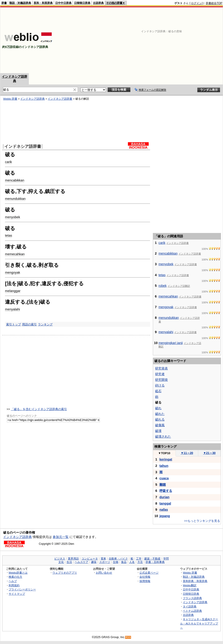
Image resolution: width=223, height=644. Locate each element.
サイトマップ (17, 594)
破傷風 (160, 425)
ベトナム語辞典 (192, 611)
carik (8, 162)
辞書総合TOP (214, 3)
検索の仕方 (15, 577)
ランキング (45, 324)
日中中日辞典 (63, 3)
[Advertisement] (159, 40)
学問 (166, 559)
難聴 (163, 485)
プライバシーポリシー (22, 589)
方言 (140, 562)
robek (163, 286)
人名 (132, 562)
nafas (164, 510)
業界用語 (73, 559)
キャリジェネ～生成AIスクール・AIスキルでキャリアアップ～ (199, 623)
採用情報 (145, 581)
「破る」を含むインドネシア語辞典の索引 (39, 409)
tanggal (165, 503)
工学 (139, 559)
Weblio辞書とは (18, 573)
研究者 (160, 374)
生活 (69, 562)
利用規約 (14, 585)
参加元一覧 (61, 537)
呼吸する (166, 491)
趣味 (94, 562)
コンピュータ (90, 559)
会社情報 (145, 577)
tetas (9, 235)
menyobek (12, 217)
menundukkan (15, 199)
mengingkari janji (171, 343)
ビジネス (60, 559)
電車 (103, 559)
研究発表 (161, 368)
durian (164, 497)
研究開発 (161, 380)
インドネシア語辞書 (60, 99)
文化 (61, 562)
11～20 (187, 453)
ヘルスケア (82, 562)
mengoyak (12, 272)
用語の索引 (29, 324)
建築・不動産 (152, 559)
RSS (128, 637)
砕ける (160, 385)
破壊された (163, 436)
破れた (160, 414)
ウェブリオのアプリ (65, 573)
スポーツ (105, 562)
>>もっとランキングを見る (202, 521)
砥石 (158, 391)
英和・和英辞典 (43, 3)
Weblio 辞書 (10, 99)
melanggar (13, 291)
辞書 (4, 3)
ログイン (196, 3)
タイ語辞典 (190, 606)
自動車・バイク (118, 559)
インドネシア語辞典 (32, 99)
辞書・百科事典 (155, 562)
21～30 (209, 453)
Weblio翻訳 (190, 585)
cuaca (164, 478)
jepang (165, 516)
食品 (124, 562)
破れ (158, 408)
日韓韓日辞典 (82, 3)
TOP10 (164, 453)
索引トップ (14, 324)
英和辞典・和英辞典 (195, 581)
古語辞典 (98, 3)
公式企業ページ (149, 573)
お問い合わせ (104, 573)
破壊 (158, 431)
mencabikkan (15, 180)
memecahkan (15, 254)
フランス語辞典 (192, 598)
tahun (164, 466)
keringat (166, 459)
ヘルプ (13, 581)
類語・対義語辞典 (20, 3)
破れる (160, 419)
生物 (116, 562)
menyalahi (12, 309)
